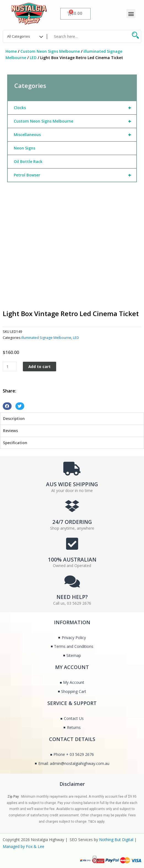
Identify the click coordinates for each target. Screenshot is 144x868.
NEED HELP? (72, 597)
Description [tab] (14, 418)
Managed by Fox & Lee (24, 846)
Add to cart (40, 367)
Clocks (75, 108)
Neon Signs (25, 148)
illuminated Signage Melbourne (46, 338)
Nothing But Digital (116, 840)
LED (33, 58)
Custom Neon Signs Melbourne (50, 51)
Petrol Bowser (75, 175)
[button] (131, 14)
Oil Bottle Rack (28, 161)
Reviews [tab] (10, 431)
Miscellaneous (75, 135)
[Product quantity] (10, 367)
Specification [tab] (15, 443)
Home (11, 51)
